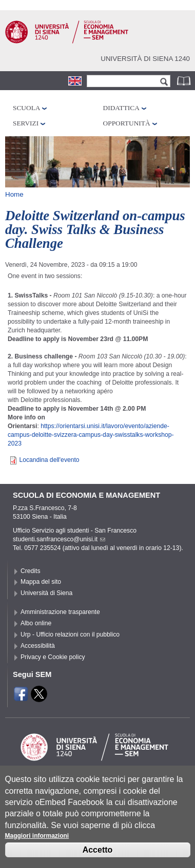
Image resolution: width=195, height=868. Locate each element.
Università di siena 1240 (145, 59)
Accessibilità (38, 646)
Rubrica (185, 81)
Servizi (26, 123)
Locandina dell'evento (49, 460)
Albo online (36, 623)
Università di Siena (46, 593)
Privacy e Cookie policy (53, 657)
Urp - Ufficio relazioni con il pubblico (70, 634)
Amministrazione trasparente (60, 612)
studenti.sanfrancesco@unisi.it (59, 539)
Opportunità (127, 123)
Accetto (98, 858)
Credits (31, 571)
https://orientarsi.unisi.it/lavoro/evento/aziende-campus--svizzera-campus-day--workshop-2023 (91, 435)
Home (14, 194)
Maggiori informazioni (37, 843)
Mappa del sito (41, 582)
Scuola (26, 108)
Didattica (121, 108)
